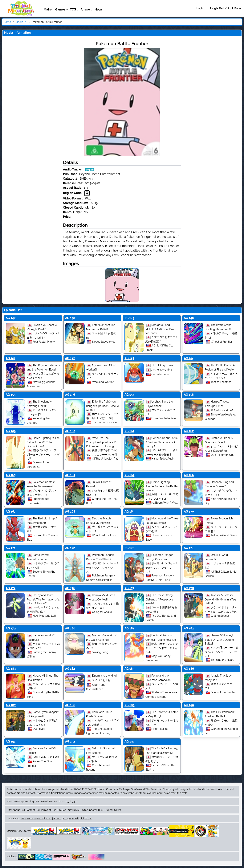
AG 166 (189, 475)
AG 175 (11, 588)
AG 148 (70, 318)
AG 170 (189, 512)
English (90, 170)
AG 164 (70, 475)
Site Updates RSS (93, 810)
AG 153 (129, 358)
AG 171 (11, 548)
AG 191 (11, 741)
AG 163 (11, 475)
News (99, 9)
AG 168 (70, 512)
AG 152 (70, 358)
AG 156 (70, 395)
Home (7, 22)
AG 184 (70, 669)
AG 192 (70, 741)
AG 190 (189, 705)
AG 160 (70, 431)
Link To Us (86, 818)
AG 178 (189, 588)
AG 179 (11, 628)
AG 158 (189, 395)
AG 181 (129, 628)
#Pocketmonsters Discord (36, 818)
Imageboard (70, 818)
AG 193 (129, 741)
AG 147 (11, 318)
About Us (18, 810)
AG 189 (130, 705)
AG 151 (10, 358)
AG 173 (129, 548)
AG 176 (70, 588)
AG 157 (129, 395)
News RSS (74, 810)
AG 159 (11, 431)
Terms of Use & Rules (53, 810)
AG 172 (70, 548)
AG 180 (70, 628)
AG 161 (129, 431)
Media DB (21, 22)
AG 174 (189, 548)
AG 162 (189, 431)
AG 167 (11, 512)
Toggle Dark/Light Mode (225, 8)
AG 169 (130, 512)
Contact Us (32, 810)
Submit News (113, 810)
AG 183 (11, 669)
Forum (57, 818)
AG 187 (11, 705)
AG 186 (189, 669)
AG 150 (189, 318)
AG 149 (129, 318)
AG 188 (70, 705)
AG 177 (129, 588)
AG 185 (129, 669)
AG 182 (189, 628)
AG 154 (189, 358)
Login (200, 8)
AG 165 (129, 475)
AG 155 (11, 395)
